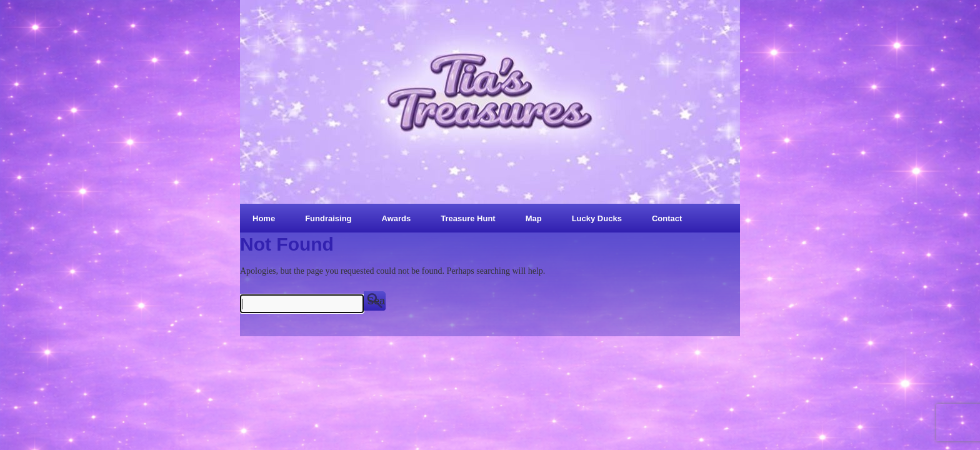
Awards (397, 218)
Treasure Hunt (468, 218)
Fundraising (328, 218)
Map (534, 218)
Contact (667, 218)
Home (264, 218)
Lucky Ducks (597, 218)
